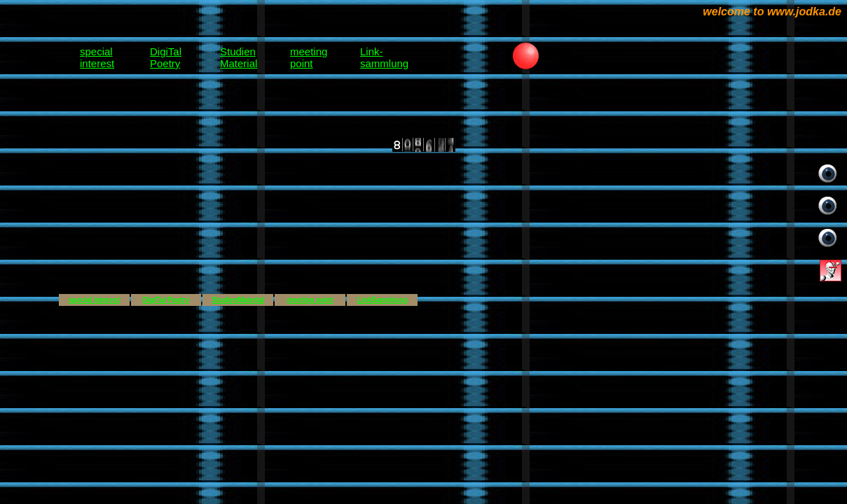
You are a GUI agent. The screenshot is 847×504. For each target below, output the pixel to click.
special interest (94, 300)
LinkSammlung (383, 300)
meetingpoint (309, 57)
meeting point (310, 300)
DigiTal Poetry (166, 300)
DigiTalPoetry (166, 57)
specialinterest (97, 57)
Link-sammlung (384, 57)
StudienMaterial (239, 57)
